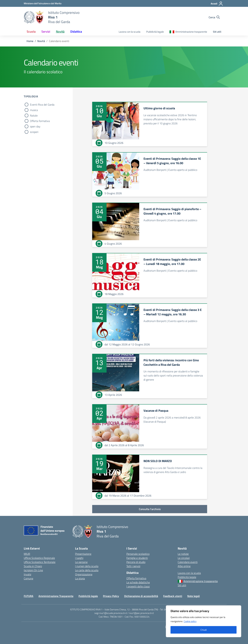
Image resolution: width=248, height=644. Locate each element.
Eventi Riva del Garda (42, 105)
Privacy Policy (111, 596)
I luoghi (79, 558)
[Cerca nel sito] (214, 17)
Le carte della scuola (87, 570)
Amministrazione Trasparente (56, 596)
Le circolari (184, 558)
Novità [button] (60, 32)
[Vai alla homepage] (34, 17)
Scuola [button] (31, 32)
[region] (204, 621)
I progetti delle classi (138, 586)
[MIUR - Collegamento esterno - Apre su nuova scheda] (43, 3)
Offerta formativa (40, 121)
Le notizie (183, 554)
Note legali (194, 596)
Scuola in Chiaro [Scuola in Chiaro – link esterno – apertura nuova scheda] (33, 566)
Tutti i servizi (133, 566)
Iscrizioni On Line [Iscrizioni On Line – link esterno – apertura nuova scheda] (33, 570)
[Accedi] (217, 4)
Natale (34, 115)
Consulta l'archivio (150, 509)
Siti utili (217, 32)
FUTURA (29, 596)
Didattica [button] (76, 32)
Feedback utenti (173, 596)
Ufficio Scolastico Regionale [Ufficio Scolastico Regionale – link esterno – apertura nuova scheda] (39, 558)
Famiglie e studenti (137, 558)
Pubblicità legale (155, 32)
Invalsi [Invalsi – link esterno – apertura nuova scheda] (27, 574)
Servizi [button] (46, 32)
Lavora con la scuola (130, 32)
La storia (80, 578)
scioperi (34, 132)
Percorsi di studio (136, 562)
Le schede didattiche (138, 582)
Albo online (184, 566)
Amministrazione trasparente (191, 32)
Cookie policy (190, 621)
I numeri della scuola (87, 566)
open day (35, 126)
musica (34, 110)
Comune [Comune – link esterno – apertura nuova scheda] (28, 578)
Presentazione (83, 554)
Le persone (81, 562)
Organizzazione (84, 574)
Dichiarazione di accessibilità (141, 596)
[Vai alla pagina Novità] (41, 41)
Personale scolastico (138, 554)
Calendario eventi (188, 562)
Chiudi (204, 630)
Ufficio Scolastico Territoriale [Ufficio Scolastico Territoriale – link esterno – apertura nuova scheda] (40, 562)
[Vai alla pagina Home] (30, 41)
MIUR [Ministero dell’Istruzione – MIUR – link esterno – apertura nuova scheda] (27, 554)
